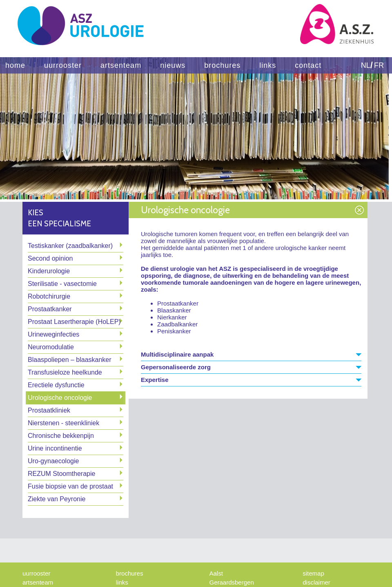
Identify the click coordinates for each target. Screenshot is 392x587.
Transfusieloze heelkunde (65, 372)
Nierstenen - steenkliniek (63, 423)
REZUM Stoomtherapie (61, 474)
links (268, 65)
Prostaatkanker (50, 309)
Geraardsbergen (232, 582)
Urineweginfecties (53, 334)
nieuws (173, 65)
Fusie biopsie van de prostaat (70, 486)
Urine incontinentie (55, 448)
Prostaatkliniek (49, 410)
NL (366, 65)
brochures (222, 65)
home (15, 65)
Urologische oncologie (60, 398)
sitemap (313, 573)
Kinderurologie (49, 271)
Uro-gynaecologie (53, 461)
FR (379, 65)
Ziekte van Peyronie (57, 499)
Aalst (216, 573)
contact (308, 65)
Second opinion (50, 258)
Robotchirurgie (49, 296)
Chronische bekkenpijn (61, 436)
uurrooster (63, 65)
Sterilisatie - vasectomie (62, 284)
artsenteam (121, 65)
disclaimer (316, 582)
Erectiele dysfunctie (56, 385)
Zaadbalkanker (177, 324)
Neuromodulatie (51, 347)
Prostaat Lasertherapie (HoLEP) (74, 322)
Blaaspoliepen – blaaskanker (70, 360)
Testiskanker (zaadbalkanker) (70, 246)
